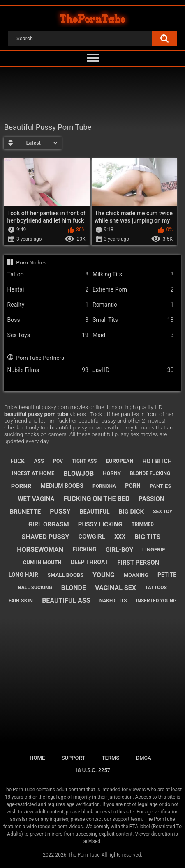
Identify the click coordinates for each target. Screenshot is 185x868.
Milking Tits (133, 274)
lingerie (154, 550)
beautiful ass (66, 600)
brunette (25, 512)
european (120, 461)
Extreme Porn (133, 290)
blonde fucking (150, 473)
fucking (84, 549)
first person (138, 563)
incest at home (33, 473)
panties (160, 486)
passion (151, 499)
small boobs (65, 575)
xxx (120, 537)
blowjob (79, 474)
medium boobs (62, 486)
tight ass (84, 461)
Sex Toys (48, 335)
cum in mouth (42, 562)
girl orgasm (49, 524)
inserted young (156, 601)
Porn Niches (31, 262)
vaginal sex (116, 588)
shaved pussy (46, 537)
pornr (21, 486)
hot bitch (157, 461)
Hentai (48, 290)
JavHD (133, 370)
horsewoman (40, 550)
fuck (17, 461)
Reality (48, 305)
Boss (48, 320)
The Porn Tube (84, 855)
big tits (147, 537)
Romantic (133, 305)
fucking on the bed (97, 499)
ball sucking (35, 588)
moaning (136, 575)
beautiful (95, 512)
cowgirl (92, 537)
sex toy (163, 512)
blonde (74, 588)
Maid (133, 335)
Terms (111, 758)
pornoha (104, 486)
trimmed (143, 524)
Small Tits (133, 320)
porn (133, 486)
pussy (60, 511)
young (103, 575)
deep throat (89, 562)
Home (37, 758)
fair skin (21, 600)
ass (39, 461)
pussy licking (100, 524)
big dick (131, 512)
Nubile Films (48, 370)
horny (112, 473)
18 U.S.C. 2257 (93, 770)
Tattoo (48, 274)
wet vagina (36, 499)
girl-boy (119, 550)
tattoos (156, 588)
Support (74, 758)
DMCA (144, 758)
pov (58, 461)
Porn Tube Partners (40, 358)
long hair (23, 575)
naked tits (113, 601)
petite (167, 575)
